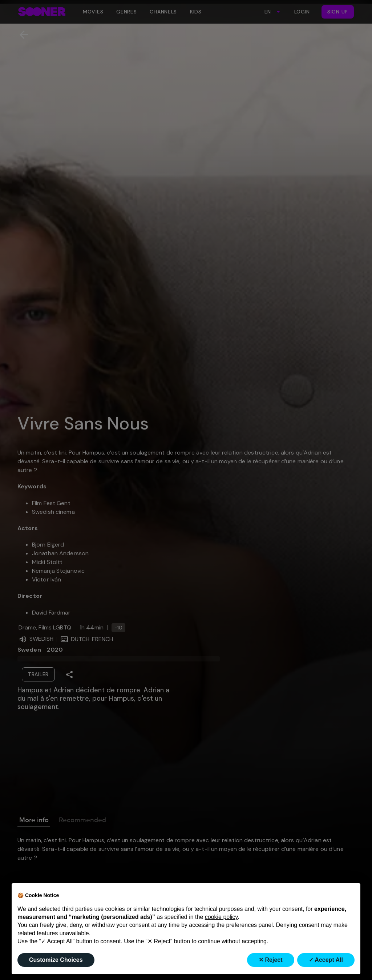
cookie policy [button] (221, 917)
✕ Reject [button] (270, 960)
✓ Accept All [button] (326, 960)
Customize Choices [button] (56, 960)
